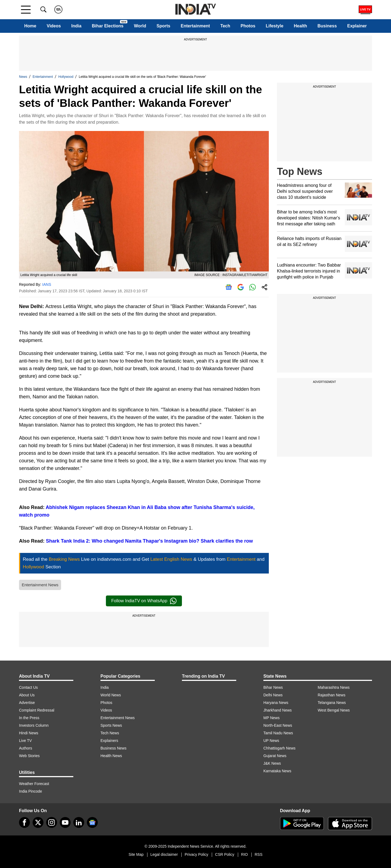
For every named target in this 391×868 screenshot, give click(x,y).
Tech (225, 26)
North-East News (278, 725)
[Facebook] (24, 822)
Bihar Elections (108, 26)
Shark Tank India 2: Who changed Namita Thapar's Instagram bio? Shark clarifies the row (149, 541)
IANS (47, 284)
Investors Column (34, 725)
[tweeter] (38, 822)
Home (30, 26)
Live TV (25, 741)
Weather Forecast (34, 784)
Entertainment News (40, 585)
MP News (272, 718)
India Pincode (31, 791)
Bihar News (273, 687)
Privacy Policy (196, 854)
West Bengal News (334, 710)
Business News (113, 748)
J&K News (272, 763)
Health (300, 26)
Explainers (109, 741)
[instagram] (52, 822)
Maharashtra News (334, 687)
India (76, 26)
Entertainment (195, 26)
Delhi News (273, 695)
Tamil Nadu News (278, 733)
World (140, 26)
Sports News (111, 725)
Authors (26, 748)
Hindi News (29, 733)
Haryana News (276, 703)
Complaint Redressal (37, 710)
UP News (271, 741)
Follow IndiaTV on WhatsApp (144, 601)
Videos (54, 26)
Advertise (27, 703)
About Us (27, 695)
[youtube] (65, 822)
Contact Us (28, 687)
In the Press (29, 718)
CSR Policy (225, 854)
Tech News (110, 733)
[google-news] (92, 822)
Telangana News (332, 703)
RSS (259, 854)
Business (327, 26)
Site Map (136, 854)
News (23, 77)
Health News (111, 756)
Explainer (357, 26)
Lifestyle (275, 26)
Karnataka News (277, 771)
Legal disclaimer (164, 854)
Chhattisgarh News (279, 748)
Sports (164, 26)
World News (111, 695)
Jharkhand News (278, 710)
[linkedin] (79, 822)
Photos (248, 26)
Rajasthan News (332, 695)
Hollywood (66, 77)
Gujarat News (275, 756)
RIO (245, 854)
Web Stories (29, 756)
